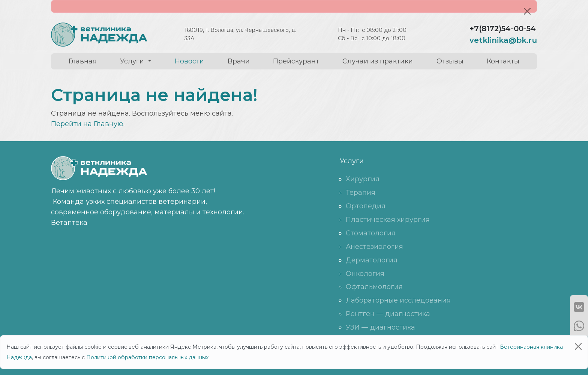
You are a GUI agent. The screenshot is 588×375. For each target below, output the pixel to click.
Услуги (133, 61)
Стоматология (371, 233)
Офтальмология (374, 287)
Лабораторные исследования (398, 300)
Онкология (365, 274)
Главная (83, 61)
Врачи (239, 61)
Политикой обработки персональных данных (147, 357)
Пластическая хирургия (388, 220)
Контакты (503, 61)
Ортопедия (366, 206)
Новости (189, 61)
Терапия (361, 193)
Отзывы (450, 61)
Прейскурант (296, 61)
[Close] (527, 11)
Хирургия (363, 179)
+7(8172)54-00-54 (503, 29)
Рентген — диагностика (388, 314)
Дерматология (372, 260)
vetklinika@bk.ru (503, 40)
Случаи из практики (378, 61)
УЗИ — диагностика (380, 327)
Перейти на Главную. (88, 124)
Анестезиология (374, 247)
